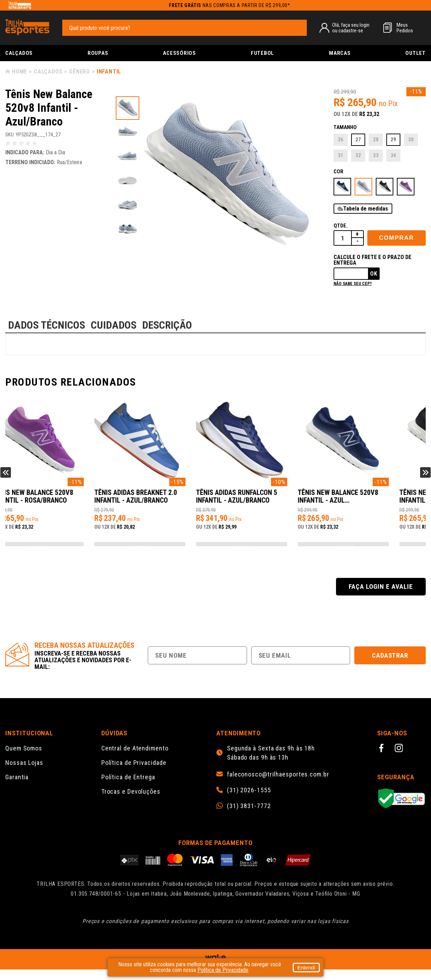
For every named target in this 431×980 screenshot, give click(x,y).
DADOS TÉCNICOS (47, 325)
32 (358, 155)
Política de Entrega (128, 788)
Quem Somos (24, 759)
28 (376, 140)
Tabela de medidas (366, 209)
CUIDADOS (114, 325)
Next (425, 478)
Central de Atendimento (135, 759)
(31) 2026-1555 (249, 801)
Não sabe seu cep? (353, 284)
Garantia (17, 788)
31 (341, 155)
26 (341, 140)
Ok (374, 274)
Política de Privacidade (134, 773)
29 (393, 140)
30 (411, 140)
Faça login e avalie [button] (381, 597)
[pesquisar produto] (298, 27)
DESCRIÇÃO (167, 325)
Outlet (416, 53)
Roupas (98, 53)
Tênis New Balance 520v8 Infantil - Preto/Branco (54, 500)
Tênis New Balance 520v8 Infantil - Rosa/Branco (160, 500)
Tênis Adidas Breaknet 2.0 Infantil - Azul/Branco (266, 500)
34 (393, 155)
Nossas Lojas (24, 773)
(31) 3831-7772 (249, 817)
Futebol (262, 53)
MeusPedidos (405, 28)
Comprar (397, 238)
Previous (6, 478)
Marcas (340, 53)
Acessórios (179, 53)
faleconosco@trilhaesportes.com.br (278, 785)
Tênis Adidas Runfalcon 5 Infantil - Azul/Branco (370, 500)
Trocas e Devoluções (131, 802)
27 (358, 140)
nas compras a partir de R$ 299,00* (230, 5)
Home (20, 72)
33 (376, 155)
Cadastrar (390, 666)
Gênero (80, 72)
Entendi (306, 968)
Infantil (109, 72)
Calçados (19, 53)
